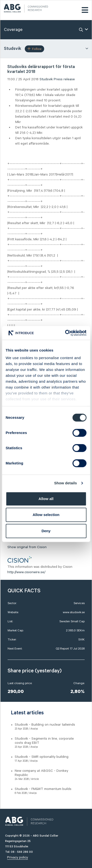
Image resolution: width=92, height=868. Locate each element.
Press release (64, 79)
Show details (66, 483)
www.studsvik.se (74, 612)
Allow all (46, 499)
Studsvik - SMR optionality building (42, 757)
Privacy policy (18, 857)
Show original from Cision (27, 547)
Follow (34, 49)
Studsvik (46, 79)
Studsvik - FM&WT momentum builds (43, 789)
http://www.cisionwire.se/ (26, 572)
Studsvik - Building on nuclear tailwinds (45, 725)
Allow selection (46, 515)
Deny (46, 531)
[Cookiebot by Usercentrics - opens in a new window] (66, 333)
